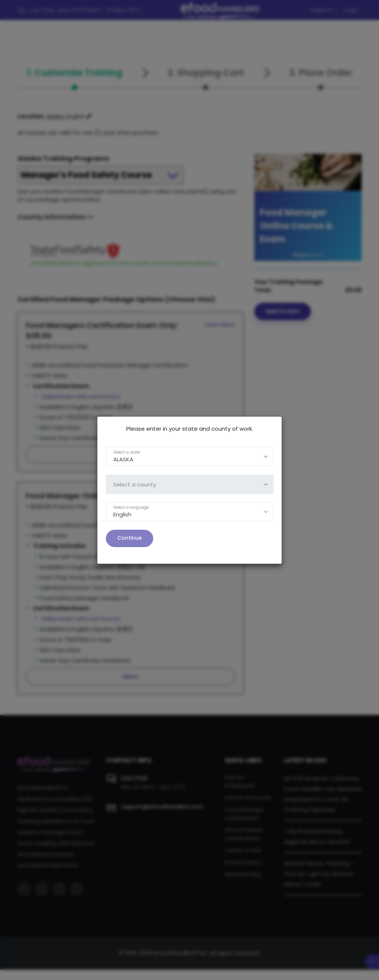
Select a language (131, 507)
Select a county (135, 484)
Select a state (127, 452)
